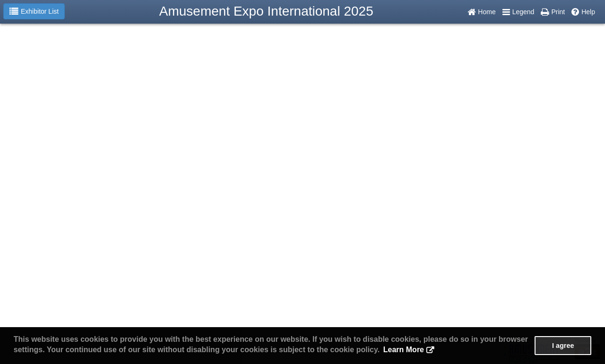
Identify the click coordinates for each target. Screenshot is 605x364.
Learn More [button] (404, 350)
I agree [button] (563, 346)
